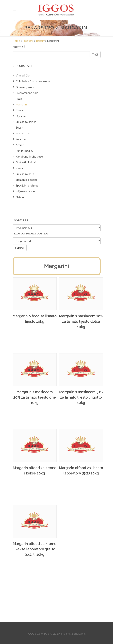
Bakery (40, 41)
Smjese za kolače (26, 122)
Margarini (22, 104)
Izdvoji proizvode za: (31, 234)
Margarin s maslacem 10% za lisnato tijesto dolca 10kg (81, 321)
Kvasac (20, 168)
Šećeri (19, 128)
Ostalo (20, 197)
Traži (95, 54)
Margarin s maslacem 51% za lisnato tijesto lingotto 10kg (81, 397)
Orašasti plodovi (26, 162)
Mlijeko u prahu (25, 191)
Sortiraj (20, 248)
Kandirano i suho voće (29, 156)
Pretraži (20, 47)
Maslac (20, 110)
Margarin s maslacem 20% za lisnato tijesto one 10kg (34, 397)
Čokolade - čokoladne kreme (33, 81)
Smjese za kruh (25, 174)
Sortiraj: (22, 220)
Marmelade (23, 133)
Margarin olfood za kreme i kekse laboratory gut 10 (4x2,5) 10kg (35, 549)
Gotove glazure (25, 87)
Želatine (21, 139)
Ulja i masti (22, 116)
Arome (20, 145)
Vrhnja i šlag (23, 75)
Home (16, 41)
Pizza (19, 99)
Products (28, 41)
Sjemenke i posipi (26, 180)
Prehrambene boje (27, 93)
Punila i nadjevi (25, 151)
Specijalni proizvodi (28, 185)
